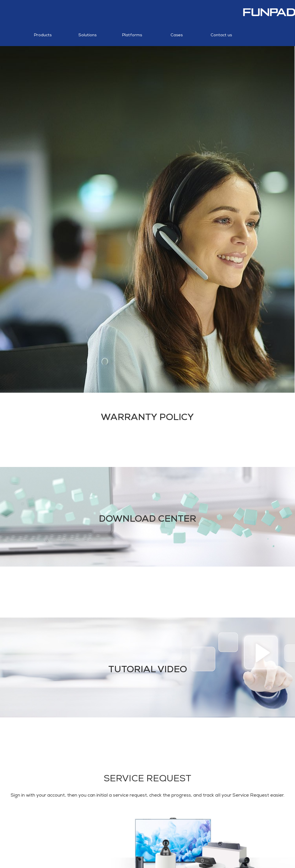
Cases (177, 30)
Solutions (87, 30)
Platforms (132, 30)
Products (43, 30)
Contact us (221, 30)
